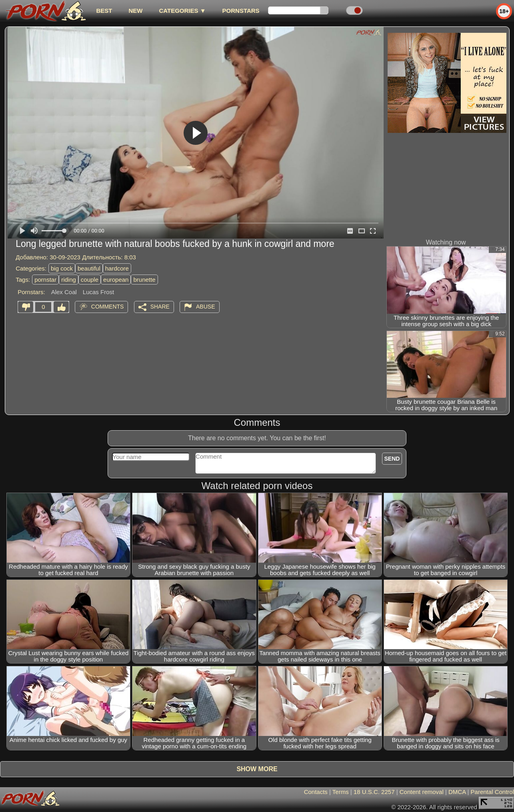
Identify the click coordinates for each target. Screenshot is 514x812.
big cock (62, 268)
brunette (144, 280)
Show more (257, 769)
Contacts (316, 792)
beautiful (89, 268)
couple (90, 280)
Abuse (205, 307)
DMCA (457, 792)
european (116, 280)
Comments (108, 307)
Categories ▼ (182, 11)
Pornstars (241, 11)
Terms (341, 792)
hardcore (117, 268)
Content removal (422, 792)
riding (69, 280)
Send (392, 459)
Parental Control (492, 792)
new (135, 11)
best (104, 11)
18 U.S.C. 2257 (374, 792)
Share (160, 307)
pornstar (45, 280)
